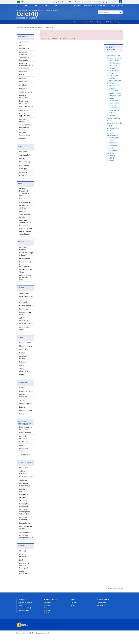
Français (120, 6)
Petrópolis (23, 180)
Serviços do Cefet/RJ (103, 22)
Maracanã (23, 159)
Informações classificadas (24, 513)
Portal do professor (23, 563)
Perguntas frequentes (81, 22)
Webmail (23, 559)
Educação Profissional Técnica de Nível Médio (25, 200)
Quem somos (114, 85)
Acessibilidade (77, 6)
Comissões (23, 86)
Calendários (24, 357)
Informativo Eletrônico (24, 403)
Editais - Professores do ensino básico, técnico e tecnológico (115, 103)
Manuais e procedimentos (36, 27)
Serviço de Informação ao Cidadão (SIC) (25, 520)
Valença (22, 183)
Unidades (23, 146)
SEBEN (112, 161)
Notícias (22, 395)
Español (106, 6)
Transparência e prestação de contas (25, 135)
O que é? (74, 611)
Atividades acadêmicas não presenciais (25, 230)
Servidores (23, 508)
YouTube (47, 618)
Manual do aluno (26, 354)
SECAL (112, 158)
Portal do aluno (25, 350)
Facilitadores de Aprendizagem (25, 241)
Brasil (23, 2)
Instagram (48, 613)
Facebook (47, 611)
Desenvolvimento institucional (26, 436)
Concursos (23, 89)
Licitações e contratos (24, 504)
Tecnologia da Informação (24, 67)
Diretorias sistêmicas (23, 61)
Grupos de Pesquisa (23, 256)
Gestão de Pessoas (26, 114)
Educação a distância (23, 215)
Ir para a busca (42, 6)
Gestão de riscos (25, 441)
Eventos (22, 415)
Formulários (114, 68)
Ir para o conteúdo (22, 6)
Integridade (24, 453)
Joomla (47, 641)
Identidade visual (26, 418)
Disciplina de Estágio (24, 365)
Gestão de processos (23, 445)
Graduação (23, 207)
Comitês (22, 83)
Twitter (47, 616)
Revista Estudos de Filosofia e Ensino (25, 285)
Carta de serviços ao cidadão (26, 535)
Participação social (26, 484)
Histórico (23, 53)
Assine (73, 613)
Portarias (113, 115)
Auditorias (23, 488)
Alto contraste (88, 6)
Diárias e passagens (23, 580)
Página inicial (22, 27)
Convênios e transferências (25, 492)
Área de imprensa (117, 22)
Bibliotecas (23, 96)
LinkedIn (47, 621)
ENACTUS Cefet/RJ (26, 332)
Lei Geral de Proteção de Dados (26, 544)
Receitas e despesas (23, 498)
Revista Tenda (24, 266)
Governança (24, 450)
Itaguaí (22, 166)
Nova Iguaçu (24, 177)
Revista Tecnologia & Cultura (26, 262)
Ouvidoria (23, 93)
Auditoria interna (26, 100)
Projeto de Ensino (26, 236)
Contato (92, 22)
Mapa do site (98, 6)
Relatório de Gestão (24, 458)
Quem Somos (114, 60)
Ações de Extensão (26, 304)
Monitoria (23, 219)
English (113, 6)
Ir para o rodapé (53, 6)
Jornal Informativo (26, 399)
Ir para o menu (32, 6)
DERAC (22, 382)
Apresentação (24, 50)
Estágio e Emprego (26, 313)
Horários (22, 361)
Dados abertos (25, 531)
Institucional (24, 475)
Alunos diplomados (24, 378)
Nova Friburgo (25, 173)
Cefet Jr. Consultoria (24, 327)
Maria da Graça (25, 170)
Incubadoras (24, 317)
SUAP (21, 568)
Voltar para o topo (115, 596)
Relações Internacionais (25, 142)
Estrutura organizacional (25, 122)
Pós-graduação (25, 210)
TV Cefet (22, 408)
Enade (22, 373)
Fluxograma (114, 146)
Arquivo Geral (24, 118)
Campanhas (24, 422)
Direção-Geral (24, 57)
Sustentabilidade (26, 462)
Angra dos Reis (25, 163)
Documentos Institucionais (24, 110)
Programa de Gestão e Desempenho (24, 573)
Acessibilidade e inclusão (25, 224)
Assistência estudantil (23, 309)
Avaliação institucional (24, 104)
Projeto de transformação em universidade (26, 74)
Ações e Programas (23, 480)
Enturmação (24, 370)
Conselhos (23, 79)
